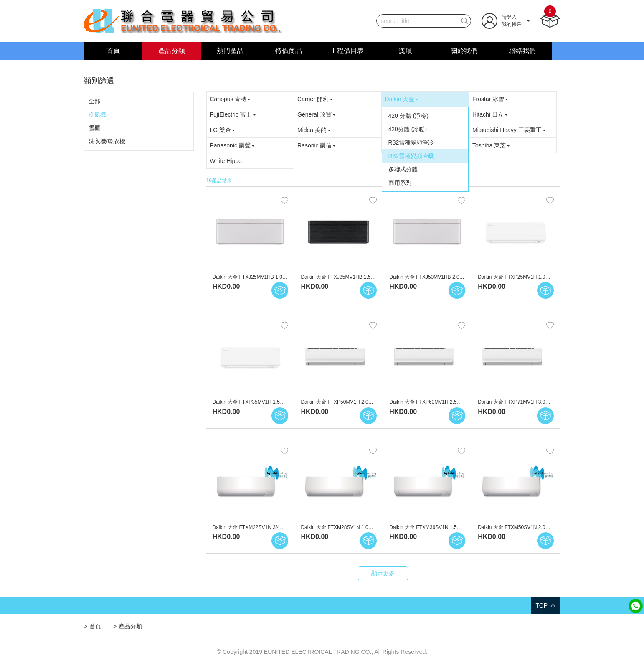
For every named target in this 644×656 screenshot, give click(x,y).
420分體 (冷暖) (408, 129)
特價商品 (289, 51)
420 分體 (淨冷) (408, 116)
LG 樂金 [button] (223, 130)
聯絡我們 (522, 51)
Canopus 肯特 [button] (231, 99)
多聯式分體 (403, 169)
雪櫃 (94, 128)
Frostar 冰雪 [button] (490, 99)
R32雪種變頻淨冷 (411, 142)
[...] (417, 21)
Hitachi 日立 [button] (490, 114)
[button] (506, 20)
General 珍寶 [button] (317, 114)
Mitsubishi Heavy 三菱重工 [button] (509, 130)
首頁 (113, 51)
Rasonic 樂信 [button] (317, 145)
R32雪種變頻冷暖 (411, 156)
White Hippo (226, 161)
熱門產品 (230, 51)
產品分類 (172, 51)
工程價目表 (347, 51)
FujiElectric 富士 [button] (233, 114)
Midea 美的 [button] (314, 130)
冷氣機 (97, 114)
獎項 (406, 51)
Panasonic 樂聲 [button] (232, 145)
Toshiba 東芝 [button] (491, 145)
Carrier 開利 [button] (315, 99)
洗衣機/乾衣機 (107, 141)
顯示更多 (383, 573)
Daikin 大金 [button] (402, 99)
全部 (94, 101)
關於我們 (464, 51)
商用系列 (400, 183)
